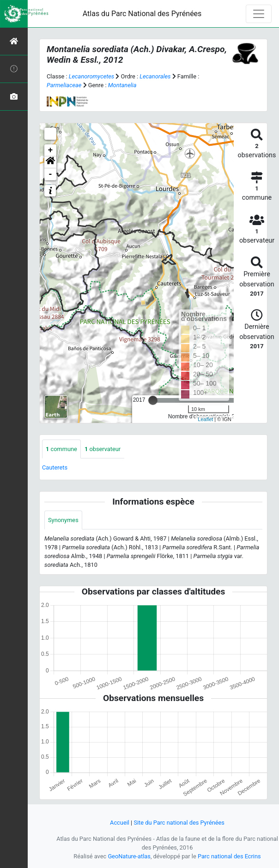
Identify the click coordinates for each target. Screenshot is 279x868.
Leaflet (205, 419)
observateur (103, 449)
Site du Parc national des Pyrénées (179, 823)
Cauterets (55, 467)
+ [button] (51, 150)
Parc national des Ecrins (229, 856)
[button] (50, 162)
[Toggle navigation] (259, 14)
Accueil (120, 823)
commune (61, 449)
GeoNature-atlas (129, 856)
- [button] (51, 174)
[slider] (153, 400)
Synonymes (63, 520)
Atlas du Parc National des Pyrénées (142, 14)
